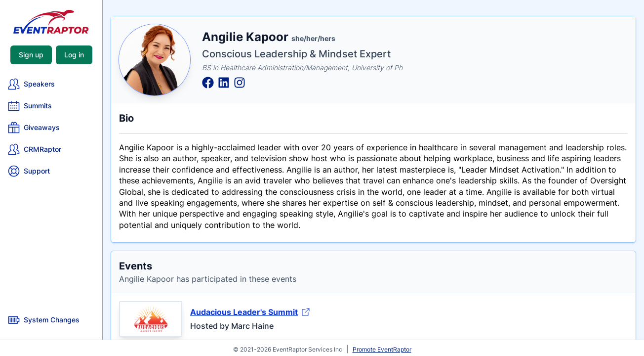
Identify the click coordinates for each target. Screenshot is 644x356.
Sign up (31, 55)
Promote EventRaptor (382, 349)
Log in (74, 55)
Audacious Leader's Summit (250, 312)
